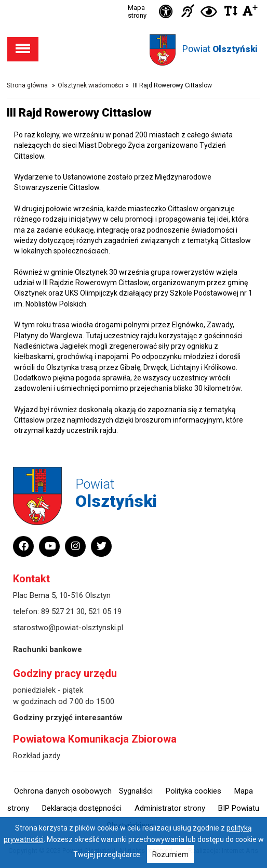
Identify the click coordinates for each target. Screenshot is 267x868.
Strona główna (27, 85)
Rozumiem (170, 854)
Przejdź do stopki (133, 0)
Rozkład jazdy (37, 756)
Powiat (220, 49)
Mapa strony (137, 11)
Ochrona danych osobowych (63, 791)
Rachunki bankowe (48, 649)
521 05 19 (105, 611)
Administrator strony (170, 808)
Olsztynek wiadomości (90, 85)
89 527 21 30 (63, 611)
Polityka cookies (193, 791)
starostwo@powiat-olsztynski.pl (68, 628)
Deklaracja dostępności (82, 808)
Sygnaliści (136, 791)
